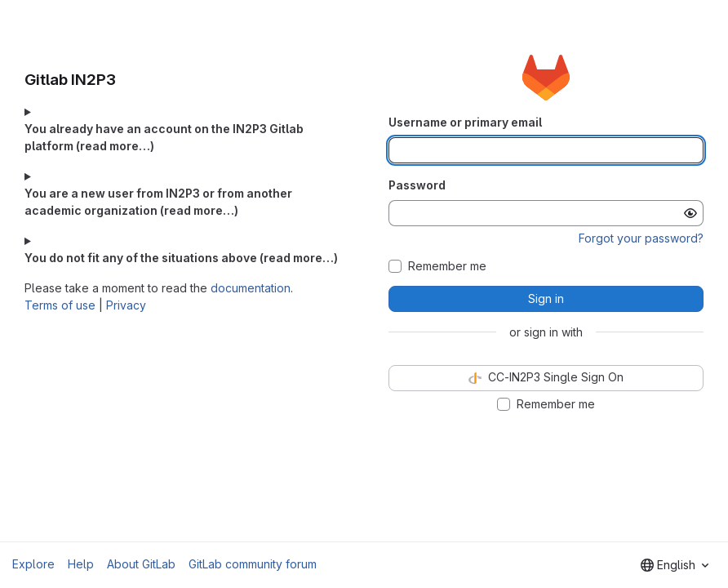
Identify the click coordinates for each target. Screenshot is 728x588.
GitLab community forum (253, 564)
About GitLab (141, 564)
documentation (251, 288)
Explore (33, 564)
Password (417, 185)
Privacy (126, 305)
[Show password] (690, 213)
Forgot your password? (641, 238)
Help (81, 564)
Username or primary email (465, 122)
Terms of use (60, 305)
